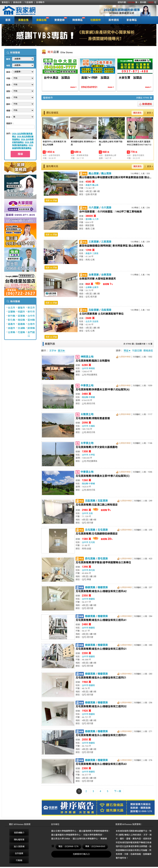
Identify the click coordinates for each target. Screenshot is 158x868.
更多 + (150, 113)
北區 (91, 513)
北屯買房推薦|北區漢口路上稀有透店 (97, 505)
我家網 (27, 11)
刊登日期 (137, 351)
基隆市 (21, 308)
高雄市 (12, 328)
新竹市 (31, 312)
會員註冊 (17, 2)
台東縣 (12, 332)
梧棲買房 (103, 587)
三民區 (95, 253)
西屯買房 (103, 559)
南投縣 (21, 320)
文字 (53, 351)
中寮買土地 (87, 386)
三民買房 (106, 242)
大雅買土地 (87, 414)
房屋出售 (23, 20)
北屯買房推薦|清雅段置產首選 (93, 418)
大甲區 (92, 455)
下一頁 (118, 791)
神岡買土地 (87, 357)
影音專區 (132, 20)
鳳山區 (95, 185)
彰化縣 (12, 320)
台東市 (95, 287)
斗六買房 (106, 208)
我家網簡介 (19, 833)
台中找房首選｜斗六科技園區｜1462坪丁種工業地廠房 (111, 212)
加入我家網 (19, 847)
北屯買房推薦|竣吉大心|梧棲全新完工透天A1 (101, 620)
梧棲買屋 (90, 587)
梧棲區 (92, 599)
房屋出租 (41, 20)
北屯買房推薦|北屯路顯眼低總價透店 (97, 534)
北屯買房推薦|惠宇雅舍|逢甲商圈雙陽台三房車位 (103, 562)
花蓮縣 (21, 332)
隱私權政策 (19, 840)
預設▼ (127, 351)
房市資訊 (114, 20)
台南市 (31, 324)
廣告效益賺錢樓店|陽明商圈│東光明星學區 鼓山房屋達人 (112, 246)
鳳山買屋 (94, 173)
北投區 (95, 321)
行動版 (19, 860)
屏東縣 (31, 328)
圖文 (62, 351)
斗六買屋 (94, 208)
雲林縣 (31, 320)
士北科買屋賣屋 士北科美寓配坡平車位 (101, 314)
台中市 (31, 316)
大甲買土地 (87, 443)
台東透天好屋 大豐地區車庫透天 (98, 279)
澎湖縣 (21, 328)
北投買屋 (94, 310)
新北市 (31, 308)
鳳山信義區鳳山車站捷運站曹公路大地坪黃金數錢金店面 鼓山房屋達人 (115, 177)
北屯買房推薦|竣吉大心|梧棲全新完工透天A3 (101, 764)
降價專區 (77, 20)
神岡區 (92, 368)
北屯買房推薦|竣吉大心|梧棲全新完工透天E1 (101, 678)
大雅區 (92, 426)
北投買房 (106, 310)
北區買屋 (90, 501)
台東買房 (106, 275)
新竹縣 (12, 316)
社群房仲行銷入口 (81, 854)
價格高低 (148, 351)
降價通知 (146, 104)
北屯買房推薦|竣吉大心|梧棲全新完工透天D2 (101, 706)
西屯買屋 (90, 559)
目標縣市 (40, 2)
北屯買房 (103, 530)
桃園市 (21, 312)
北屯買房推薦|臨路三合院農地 (93, 361)
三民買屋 (94, 242)
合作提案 (19, 853)
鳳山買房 (106, 173)
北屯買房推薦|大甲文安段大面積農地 (97, 447)
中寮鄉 (92, 397)
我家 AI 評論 (51, 201)
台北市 (12, 308)
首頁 (8, 20)
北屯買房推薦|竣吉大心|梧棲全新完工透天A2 (101, 591)
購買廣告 (137, 113)
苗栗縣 (21, 316)
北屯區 (92, 542)
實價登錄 (59, 20)
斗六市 (95, 219)
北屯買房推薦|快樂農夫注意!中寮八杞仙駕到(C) (103, 476)
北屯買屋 (90, 530)
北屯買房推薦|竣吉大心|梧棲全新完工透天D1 (101, 735)
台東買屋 (94, 275)
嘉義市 (12, 324)
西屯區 (92, 570)
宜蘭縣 (12, 312)
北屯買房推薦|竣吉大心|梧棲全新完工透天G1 (101, 649)
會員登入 (6, 2)
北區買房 (103, 501)
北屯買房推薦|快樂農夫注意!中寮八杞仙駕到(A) (103, 390)
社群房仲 (96, 20)
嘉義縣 (21, 324)
